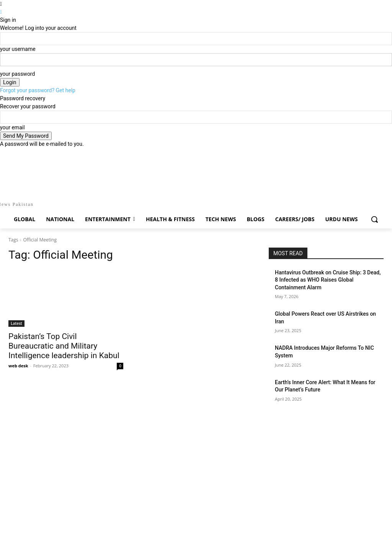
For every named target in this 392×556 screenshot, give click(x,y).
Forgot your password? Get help (38, 90)
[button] (374, 219)
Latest (16, 323)
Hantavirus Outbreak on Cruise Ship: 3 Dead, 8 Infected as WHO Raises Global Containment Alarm (328, 280)
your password (17, 74)
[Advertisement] (196, 423)
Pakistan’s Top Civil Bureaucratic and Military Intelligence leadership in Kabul (64, 346)
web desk (18, 366)
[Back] (1, 12)
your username (18, 49)
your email (12, 127)
